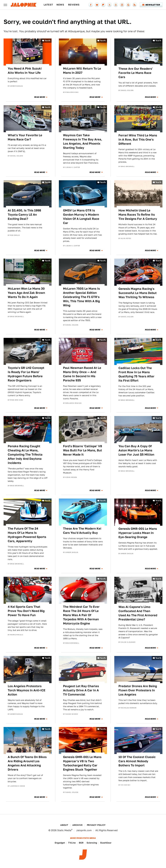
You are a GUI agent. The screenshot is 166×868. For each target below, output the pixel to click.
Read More (40, 97)
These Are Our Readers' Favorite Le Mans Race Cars (136, 73)
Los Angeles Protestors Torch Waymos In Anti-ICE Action (27, 690)
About (64, 825)
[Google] (128, 5)
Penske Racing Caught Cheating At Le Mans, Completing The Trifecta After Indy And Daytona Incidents (25, 455)
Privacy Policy (96, 825)
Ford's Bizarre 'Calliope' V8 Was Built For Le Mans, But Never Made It (83, 450)
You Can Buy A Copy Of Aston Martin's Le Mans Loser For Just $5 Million (136, 450)
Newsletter (151, 5)
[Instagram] (122, 5)
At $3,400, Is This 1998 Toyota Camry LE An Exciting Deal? (24, 215)
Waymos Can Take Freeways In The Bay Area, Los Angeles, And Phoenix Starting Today (83, 141)
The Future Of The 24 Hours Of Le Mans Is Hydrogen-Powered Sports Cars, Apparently (27, 535)
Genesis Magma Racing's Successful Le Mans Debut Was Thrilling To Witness (138, 293)
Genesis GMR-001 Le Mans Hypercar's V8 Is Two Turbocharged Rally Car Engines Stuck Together (82, 763)
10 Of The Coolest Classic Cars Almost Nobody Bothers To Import (137, 761)
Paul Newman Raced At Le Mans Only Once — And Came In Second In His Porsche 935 (82, 374)
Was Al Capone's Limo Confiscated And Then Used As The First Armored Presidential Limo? (138, 613)
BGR (81, 843)
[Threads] (116, 5)
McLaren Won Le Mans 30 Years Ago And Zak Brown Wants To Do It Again (26, 293)
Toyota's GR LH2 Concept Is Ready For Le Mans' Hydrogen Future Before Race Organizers (26, 374)
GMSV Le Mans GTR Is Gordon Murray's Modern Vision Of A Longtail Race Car (81, 217)
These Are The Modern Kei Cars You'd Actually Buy (82, 531)
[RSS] (135, 5)
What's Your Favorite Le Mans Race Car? (25, 137)
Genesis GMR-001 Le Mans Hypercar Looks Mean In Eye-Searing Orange (138, 533)
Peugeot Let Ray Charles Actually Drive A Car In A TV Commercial (81, 690)
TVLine (72, 843)
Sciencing (92, 843)
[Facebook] (91, 5)
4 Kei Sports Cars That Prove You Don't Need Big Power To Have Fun (26, 611)
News (60, 5)
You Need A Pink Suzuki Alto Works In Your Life (25, 71)
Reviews (74, 5)
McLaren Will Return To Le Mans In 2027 (82, 71)
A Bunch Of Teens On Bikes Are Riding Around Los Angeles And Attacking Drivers (27, 763)
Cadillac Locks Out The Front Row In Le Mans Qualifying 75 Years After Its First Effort (136, 374)
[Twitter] (110, 5)
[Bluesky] (97, 5)
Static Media (64, 830)
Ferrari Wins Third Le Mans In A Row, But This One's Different (138, 140)
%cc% (48, 41)
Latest (48, 5)
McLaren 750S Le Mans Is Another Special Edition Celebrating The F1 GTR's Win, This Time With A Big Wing (81, 297)
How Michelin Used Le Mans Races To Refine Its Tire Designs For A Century (138, 215)
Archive (77, 825)
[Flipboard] (103, 5)
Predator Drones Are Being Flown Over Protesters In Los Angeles (138, 690)
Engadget (60, 843)
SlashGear (106, 843)
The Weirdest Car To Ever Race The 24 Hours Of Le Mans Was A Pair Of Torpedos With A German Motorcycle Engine (81, 615)
